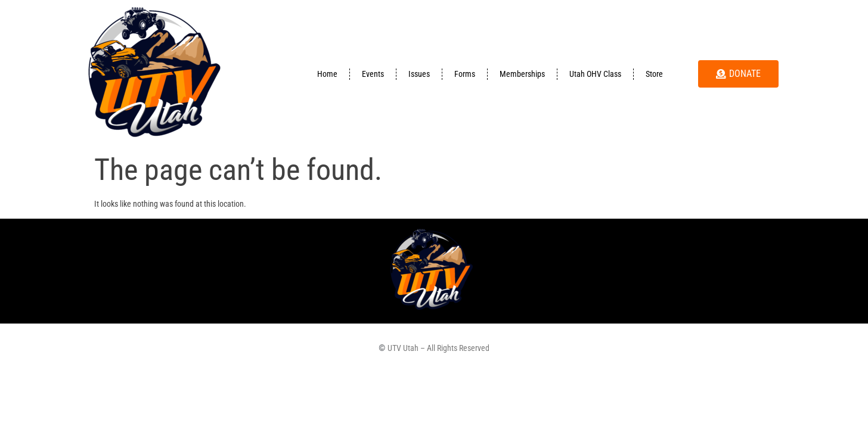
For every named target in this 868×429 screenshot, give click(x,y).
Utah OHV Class (595, 74)
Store (654, 74)
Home (327, 74)
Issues (419, 74)
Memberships (522, 74)
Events (373, 74)
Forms (465, 74)
